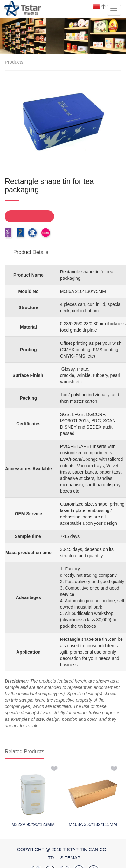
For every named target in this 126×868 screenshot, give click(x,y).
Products (14, 62)
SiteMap (70, 858)
